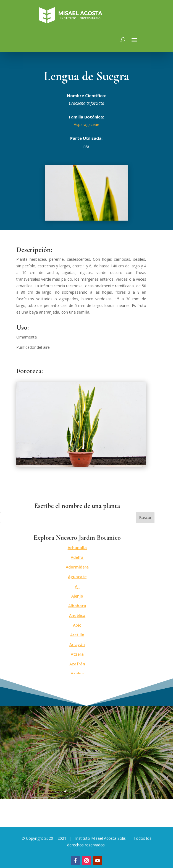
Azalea (77, 674)
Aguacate (77, 577)
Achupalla (77, 548)
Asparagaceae (86, 124)
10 (108, 791)
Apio (77, 625)
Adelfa (77, 557)
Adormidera (77, 567)
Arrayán (77, 644)
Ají (77, 586)
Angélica (77, 615)
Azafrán (77, 664)
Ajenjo (77, 596)
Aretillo (77, 635)
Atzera (77, 654)
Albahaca (77, 606)
